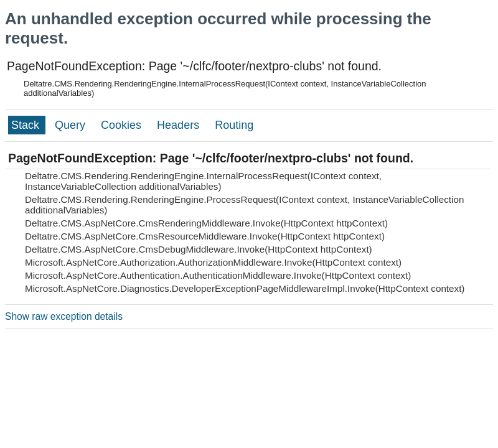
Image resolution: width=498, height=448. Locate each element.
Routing (234, 125)
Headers (180, 125)
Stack (27, 125)
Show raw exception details (64, 316)
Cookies (123, 125)
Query (72, 125)
